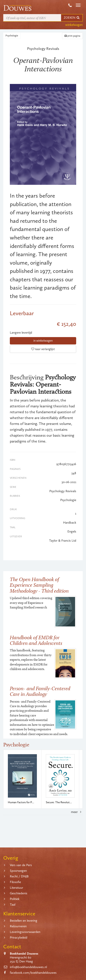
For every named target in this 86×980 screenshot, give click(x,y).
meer (77, 812)
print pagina (72, 36)
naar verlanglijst (43, 349)
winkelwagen (74, 25)
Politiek (15, 899)
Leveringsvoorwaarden (25, 932)
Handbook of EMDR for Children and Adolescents (36, 640)
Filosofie (15, 882)
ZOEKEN (72, 18)
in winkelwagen (43, 341)
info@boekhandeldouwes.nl (28, 967)
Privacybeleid (19, 937)
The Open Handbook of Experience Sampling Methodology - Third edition (39, 585)
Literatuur (16, 888)
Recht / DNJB (19, 876)
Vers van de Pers (21, 865)
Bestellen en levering (24, 921)
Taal (13, 905)
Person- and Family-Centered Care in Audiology (40, 691)
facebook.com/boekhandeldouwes (33, 973)
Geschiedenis (19, 893)
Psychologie (12, 36)
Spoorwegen (18, 871)
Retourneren (18, 926)
